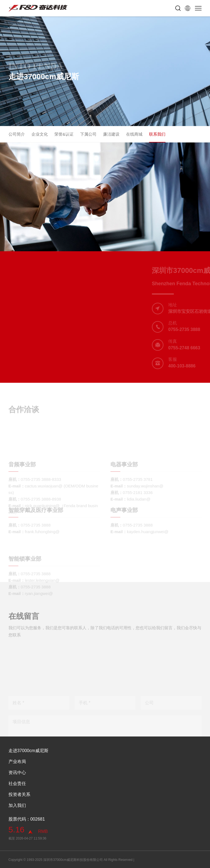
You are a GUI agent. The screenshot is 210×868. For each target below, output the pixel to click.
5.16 (16, 830)
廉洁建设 (111, 134)
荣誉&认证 (64, 134)
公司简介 (17, 134)
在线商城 (134, 134)
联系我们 (157, 134)
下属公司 (88, 134)
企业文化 (40, 134)
